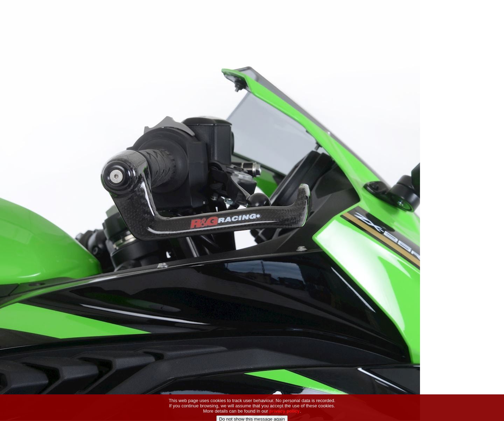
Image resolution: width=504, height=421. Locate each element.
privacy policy (285, 415)
